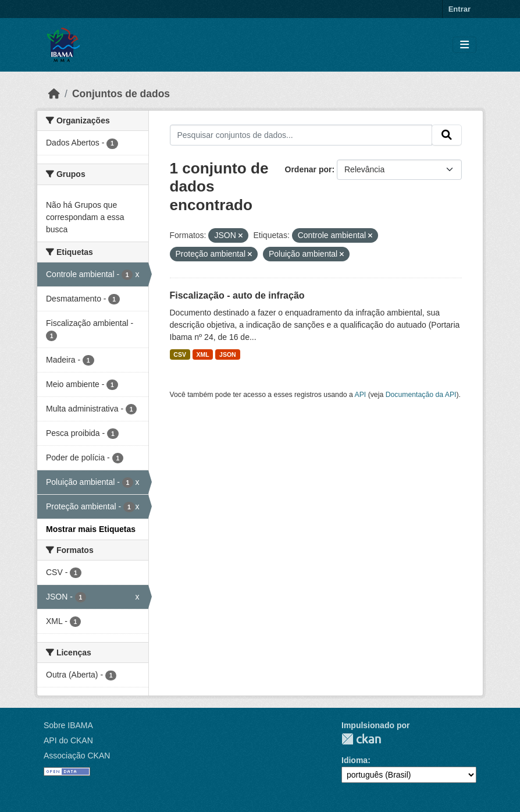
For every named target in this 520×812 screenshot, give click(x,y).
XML (202, 354)
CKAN (361, 739)
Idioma (355, 760)
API (361, 395)
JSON (228, 354)
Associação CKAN (77, 756)
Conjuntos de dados (121, 94)
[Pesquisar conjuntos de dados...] (301, 135)
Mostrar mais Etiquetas (91, 529)
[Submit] (447, 135)
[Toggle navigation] (464, 45)
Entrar (460, 9)
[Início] (54, 94)
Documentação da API (421, 395)
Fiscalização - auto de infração (237, 295)
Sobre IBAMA (68, 725)
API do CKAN (68, 740)
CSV (180, 354)
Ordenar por (309, 169)
